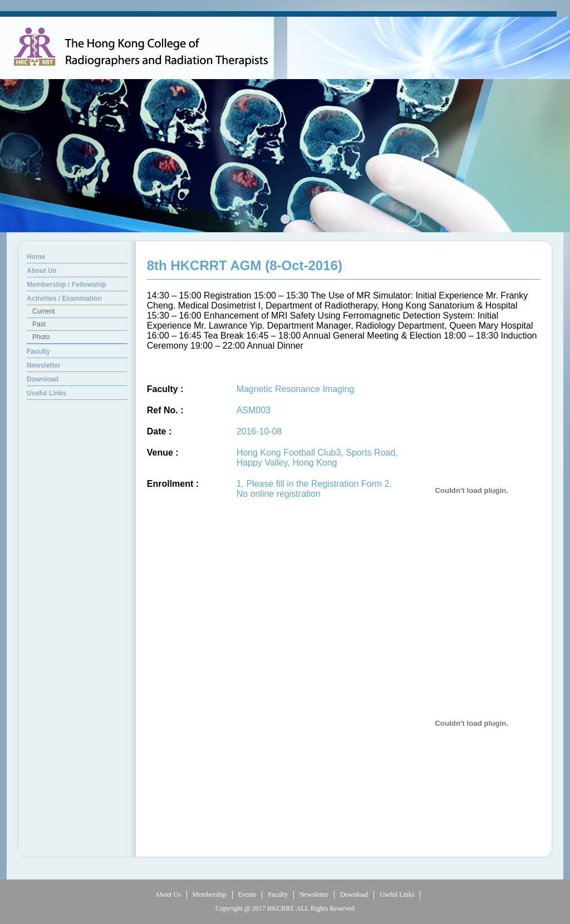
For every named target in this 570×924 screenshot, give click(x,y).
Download (354, 894)
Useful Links (397, 894)
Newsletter (314, 894)
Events (247, 894)
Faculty (278, 894)
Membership (210, 894)
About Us (168, 894)
